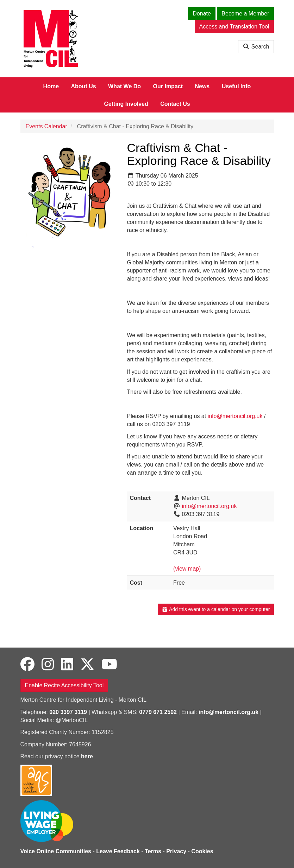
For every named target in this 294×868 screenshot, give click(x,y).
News (202, 86)
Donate (202, 14)
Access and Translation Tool (234, 27)
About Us (84, 86)
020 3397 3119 (68, 712)
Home (51, 86)
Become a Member (245, 14)
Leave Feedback (118, 851)
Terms (153, 851)
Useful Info (236, 86)
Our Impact (168, 86)
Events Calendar (46, 126)
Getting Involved (126, 104)
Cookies (202, 851)
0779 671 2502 (158, 712)
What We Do (124, 86)
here (87, 756)
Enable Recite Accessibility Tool (64, 685)
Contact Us (175, 104)
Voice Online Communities (56, 851)
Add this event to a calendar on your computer (216, 609)
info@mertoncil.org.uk (235, 416)
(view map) (187, 569)
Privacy (176, 851)
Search (256, 47)
